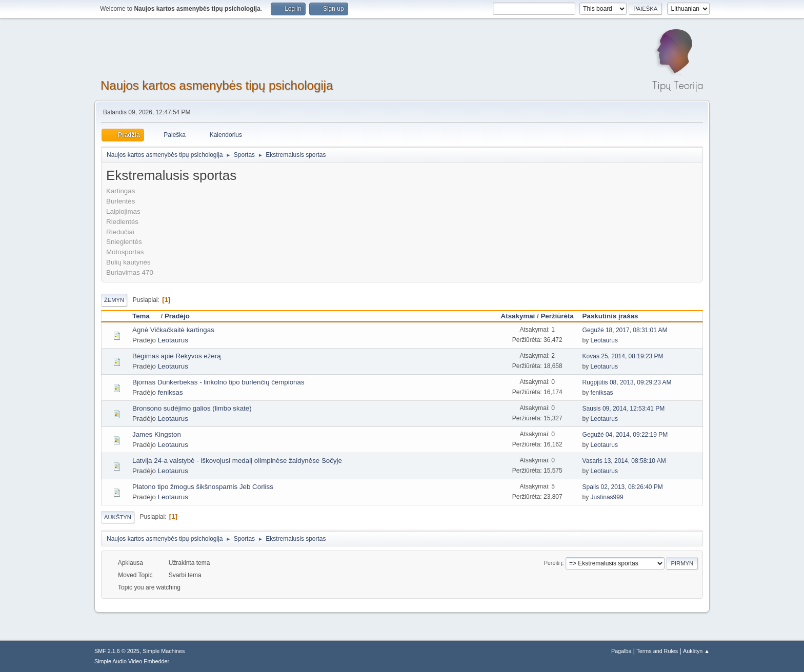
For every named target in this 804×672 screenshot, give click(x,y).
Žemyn (114, 300)
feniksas (170, 392)
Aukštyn (118, 517)
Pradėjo (177, 316)
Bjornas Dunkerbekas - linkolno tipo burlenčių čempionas (218, 382)
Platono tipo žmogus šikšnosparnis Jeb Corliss (203, 487)
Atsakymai (518, 316)
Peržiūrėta (557, 316)
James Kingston (157, 434)
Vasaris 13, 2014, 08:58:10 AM (624, 461)
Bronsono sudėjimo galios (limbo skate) (192, 408)
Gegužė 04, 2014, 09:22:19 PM (625, 435)
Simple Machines (164, 651)
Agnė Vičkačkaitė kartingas (173, 330)
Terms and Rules (657, 651)
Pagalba (621, 651)
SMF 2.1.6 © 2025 (117, 651)
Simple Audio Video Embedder (132, 661)
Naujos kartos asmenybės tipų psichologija (217, 85)
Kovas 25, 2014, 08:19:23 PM (623, 356)
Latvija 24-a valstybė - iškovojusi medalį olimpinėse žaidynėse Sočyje (237, 461)
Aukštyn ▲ (696, 651)
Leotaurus (173, 340)
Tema (146, 316)
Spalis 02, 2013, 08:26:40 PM (623, 487)
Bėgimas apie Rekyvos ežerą (177, 356)
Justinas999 (607, 497)
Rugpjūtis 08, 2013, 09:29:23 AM (627, 382)
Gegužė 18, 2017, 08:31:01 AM (625, 330)
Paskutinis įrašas (610, 316)
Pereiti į (553, 563)
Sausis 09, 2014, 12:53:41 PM (624, 409)
